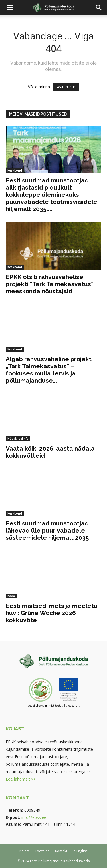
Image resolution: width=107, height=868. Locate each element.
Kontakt (61, 851)
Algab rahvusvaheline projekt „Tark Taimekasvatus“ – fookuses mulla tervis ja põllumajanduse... (49, 370)
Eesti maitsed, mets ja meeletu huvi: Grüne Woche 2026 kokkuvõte (52, 613)
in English (80, 851)
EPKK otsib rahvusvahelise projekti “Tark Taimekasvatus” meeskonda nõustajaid (50, 284)
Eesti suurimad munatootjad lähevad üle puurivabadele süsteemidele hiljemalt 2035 (47, 530)
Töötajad (42, 851)
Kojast (24, 851)
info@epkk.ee (34, 817)
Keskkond (15, 170)
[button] (10, 8)
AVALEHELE (66, 87)
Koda (11, 596)
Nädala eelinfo (18, 439)
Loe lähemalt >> (21, 779)
